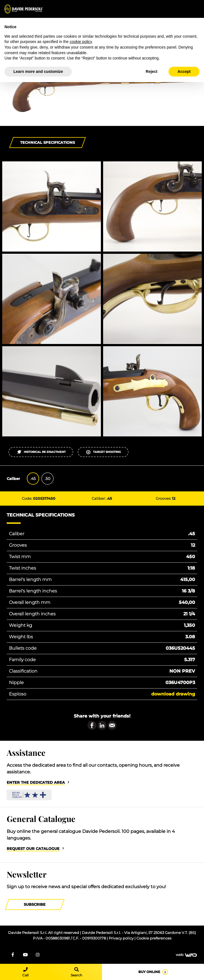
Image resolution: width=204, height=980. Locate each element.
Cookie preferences (154, 938)
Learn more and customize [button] (38, 71)
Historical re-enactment (41, 452)
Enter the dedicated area (36, 782)
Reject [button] (151, 71)
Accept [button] (184, 71)
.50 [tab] (48, 479)
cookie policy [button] (81, 42)
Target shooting (103, 452)
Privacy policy (122, 938)
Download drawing (173, 694)
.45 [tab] (33, 479)
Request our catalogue (33, 849)
